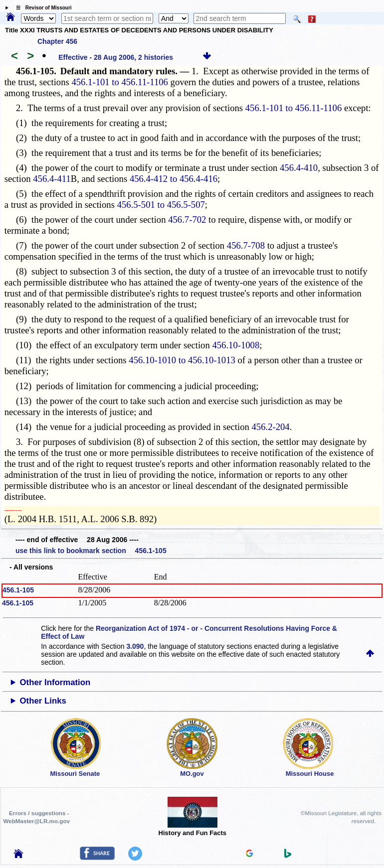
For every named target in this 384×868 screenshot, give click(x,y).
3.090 (135, 646)
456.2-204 (271, 427)
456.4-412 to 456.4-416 (174, 179)
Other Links (43, 701)
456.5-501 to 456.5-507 (161, 205)
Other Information (55, 682)
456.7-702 (187, 219)
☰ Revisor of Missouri (41, 8)
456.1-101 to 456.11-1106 (119, 82)
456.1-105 (18, 590)
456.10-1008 (236, 345)
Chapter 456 (57, 41)
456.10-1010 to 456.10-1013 (182, 360)
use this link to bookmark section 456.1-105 (91, 551)
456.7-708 (246, 245)
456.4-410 (299, 168)
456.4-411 (52, 179)
